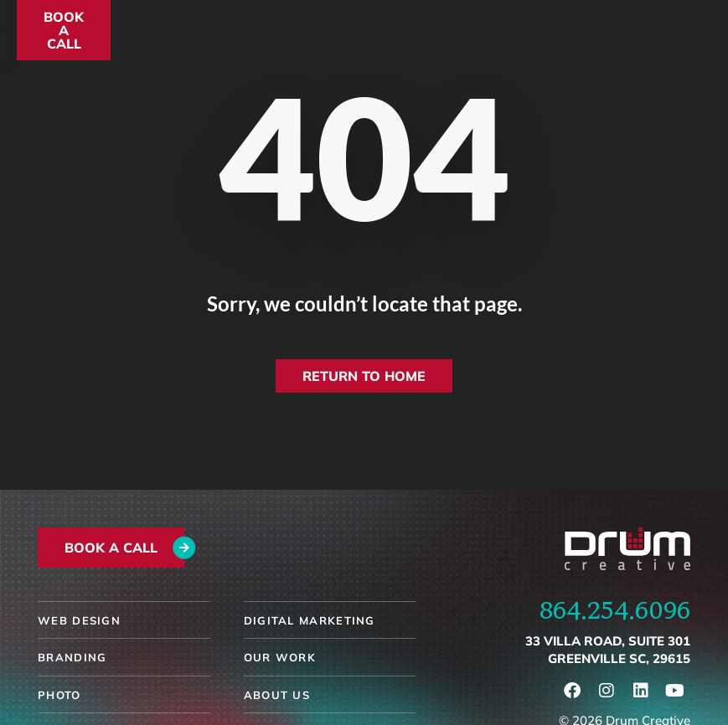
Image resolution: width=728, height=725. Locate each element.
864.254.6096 (615, 609)
